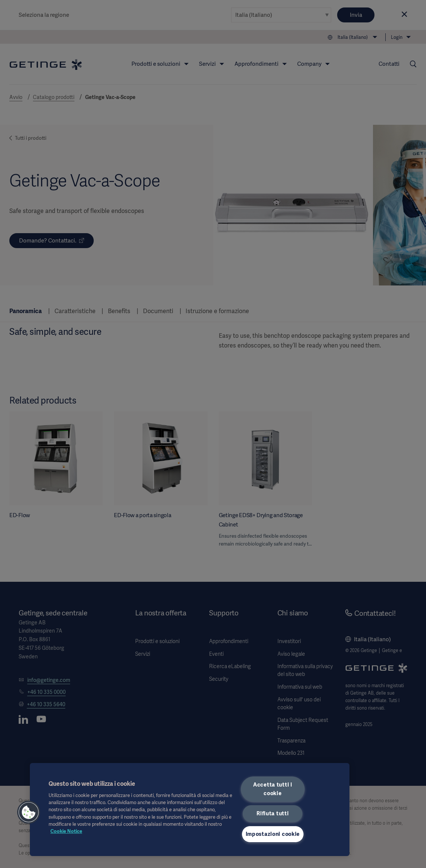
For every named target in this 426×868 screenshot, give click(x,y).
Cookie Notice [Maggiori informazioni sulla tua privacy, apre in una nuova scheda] (66, 831)
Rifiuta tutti (273, 813)
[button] (29, 812)
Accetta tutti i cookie (273, 789)
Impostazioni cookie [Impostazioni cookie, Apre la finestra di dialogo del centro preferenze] (273, 834)
